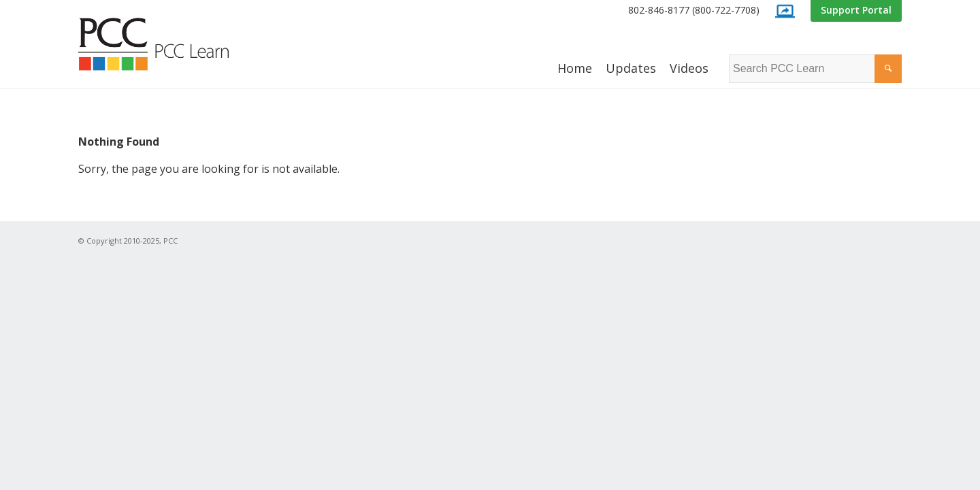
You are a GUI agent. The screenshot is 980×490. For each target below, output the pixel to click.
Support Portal (856, 10)
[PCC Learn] (169, 44)
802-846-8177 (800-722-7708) (694, 10)
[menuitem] (694, 11)
